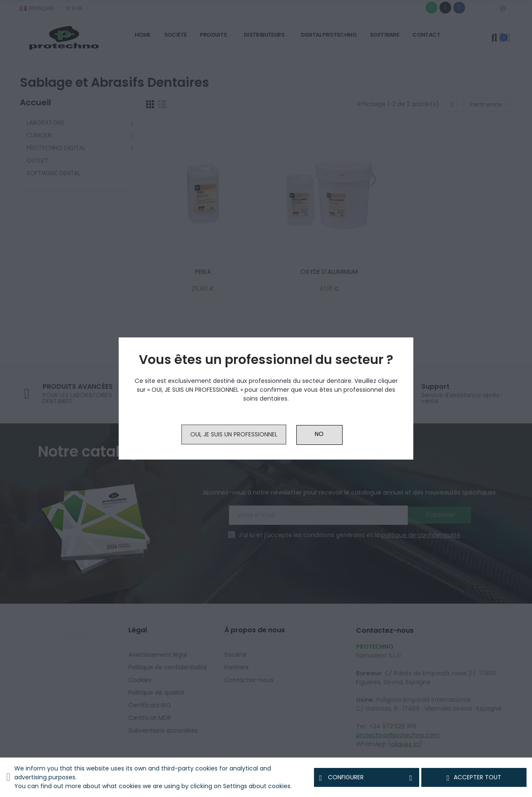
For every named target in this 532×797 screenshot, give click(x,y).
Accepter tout (474, 778)
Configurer (367, 778)
